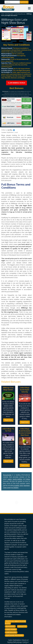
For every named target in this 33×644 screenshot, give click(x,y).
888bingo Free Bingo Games (8, 389)
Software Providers (14, 635)
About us (25, 640)
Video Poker (11, 629)
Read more (8, 420)
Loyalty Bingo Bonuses (20, 14)
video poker (7, 488)
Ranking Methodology (15, 642)
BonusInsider (7, 475)
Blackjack (10, 626)
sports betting (17, 479)
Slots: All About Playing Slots (15, 622)
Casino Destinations (15, 640)
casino (10, 479)
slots (21, 486)
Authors (25, 642)
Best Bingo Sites (9, 14)
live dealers (15, 488)
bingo (28, 479)
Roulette (22, 626)
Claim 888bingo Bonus (16, 83)
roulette (17, 486)
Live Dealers (11, 632)
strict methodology (25, 96)
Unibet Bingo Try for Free (8, 430)
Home (3, 14)
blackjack (27, 486)
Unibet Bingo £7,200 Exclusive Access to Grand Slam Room (25, 432)
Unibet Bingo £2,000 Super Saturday (25, 390)
